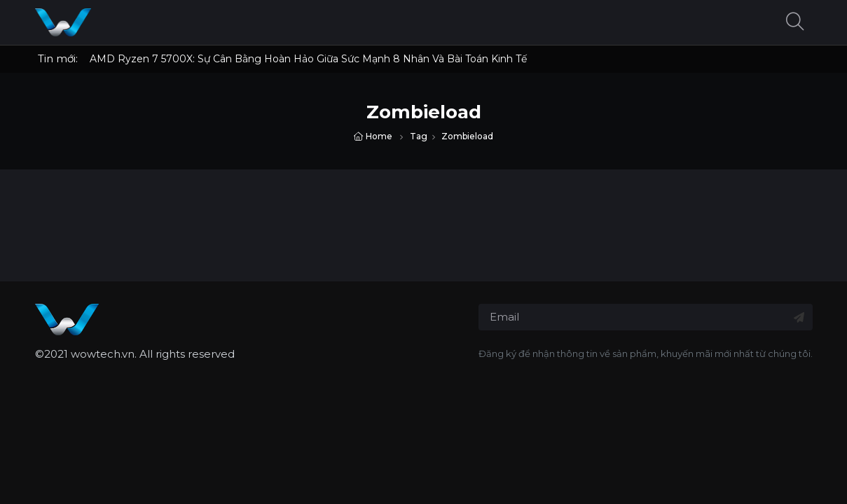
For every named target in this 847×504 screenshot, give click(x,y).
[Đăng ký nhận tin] (799, 317)
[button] (795, 23)
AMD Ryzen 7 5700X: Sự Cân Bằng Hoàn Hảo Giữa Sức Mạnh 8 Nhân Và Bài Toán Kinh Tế (308, 59)
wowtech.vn (103, 354)
